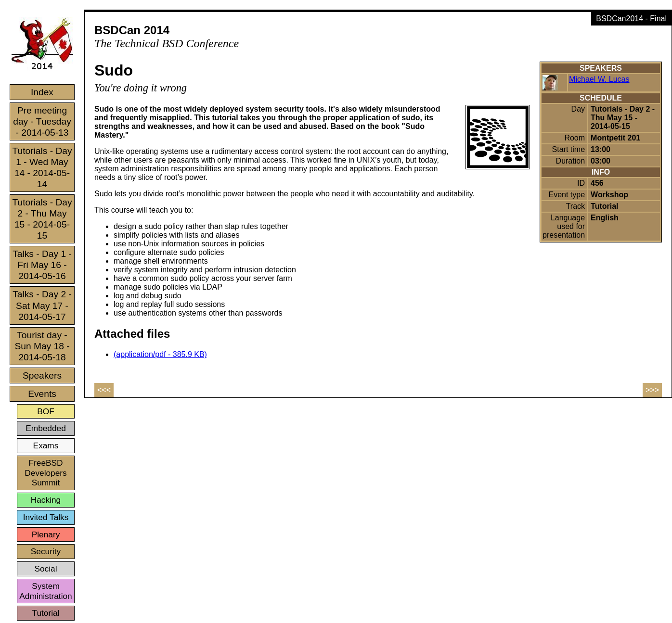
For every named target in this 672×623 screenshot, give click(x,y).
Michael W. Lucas (599, 79)
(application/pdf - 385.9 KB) (160, 354)
